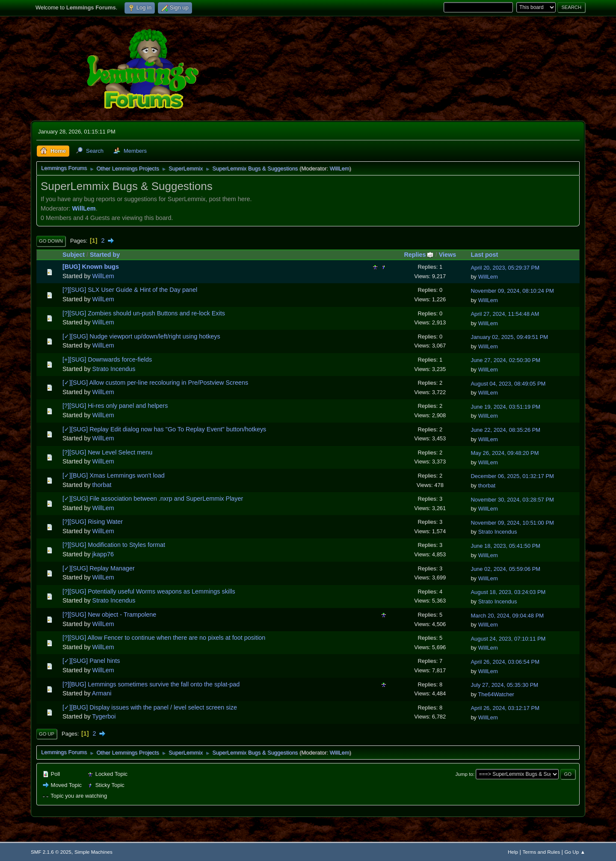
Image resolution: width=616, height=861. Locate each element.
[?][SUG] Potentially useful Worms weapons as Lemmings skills (149, 591)
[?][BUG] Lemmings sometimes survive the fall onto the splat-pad (151, 684)
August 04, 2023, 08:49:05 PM (508, 384)
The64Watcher (496, 694)
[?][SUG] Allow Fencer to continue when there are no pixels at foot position (164, 638)
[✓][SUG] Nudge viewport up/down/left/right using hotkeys (141, 336)
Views (448, 255)
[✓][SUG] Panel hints (91, 661)
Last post (484, 255)
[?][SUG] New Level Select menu (107, 452)
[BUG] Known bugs (91, 267)
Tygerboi (104, 716)
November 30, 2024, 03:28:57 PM (512, 500)
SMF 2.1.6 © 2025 (51, 852)
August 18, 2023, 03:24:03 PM (508, 592)
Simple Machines (93, 852)
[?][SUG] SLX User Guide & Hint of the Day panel (130, 290)
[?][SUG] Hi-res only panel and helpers (115, 406)
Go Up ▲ (575, 852)
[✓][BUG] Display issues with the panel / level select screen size (150, 707)
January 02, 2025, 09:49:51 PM (509, 337)
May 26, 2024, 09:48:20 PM (505, 453)
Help (513, 852)
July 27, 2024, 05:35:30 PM (504, 685)
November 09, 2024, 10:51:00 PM (512, 523)
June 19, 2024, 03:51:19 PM (505, 407)
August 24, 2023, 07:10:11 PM (508, 639)
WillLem (339, 168)
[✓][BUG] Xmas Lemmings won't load (114, 475)
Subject (74, 255)
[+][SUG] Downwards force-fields (107, 359)
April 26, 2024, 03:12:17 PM (505, 708)
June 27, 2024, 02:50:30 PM (505, 360)
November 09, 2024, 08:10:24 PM (512, 291)
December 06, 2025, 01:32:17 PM (512, 476)
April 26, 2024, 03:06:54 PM (505, 662)
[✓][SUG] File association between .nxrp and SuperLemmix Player (153, 499)
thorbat (102, 485)
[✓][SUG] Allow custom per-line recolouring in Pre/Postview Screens (155, 383)
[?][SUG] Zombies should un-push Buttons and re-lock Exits (144, 313)
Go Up (47, 734)
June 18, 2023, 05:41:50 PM (505, 546)
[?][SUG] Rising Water (93, 522)
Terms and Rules (541, 852)
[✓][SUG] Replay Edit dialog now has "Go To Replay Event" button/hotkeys (164, 429)
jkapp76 (103, 554)
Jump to (464, 774)
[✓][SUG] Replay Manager (99, 568)
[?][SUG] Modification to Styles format (114, 545)
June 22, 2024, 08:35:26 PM (505, 430)
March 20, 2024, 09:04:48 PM (507, 616)
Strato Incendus (114, 369)
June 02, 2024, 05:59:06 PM (505, 569)
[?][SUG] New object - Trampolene (109, 615)
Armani (102, 693)
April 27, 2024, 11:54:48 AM (505, 314)
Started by (105, 255)
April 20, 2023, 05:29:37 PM (505, 268)
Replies (419, 255)
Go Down (51, 241)
